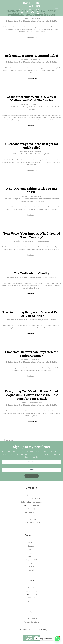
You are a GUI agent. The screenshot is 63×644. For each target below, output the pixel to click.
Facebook (31, 543)
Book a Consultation (32, 594)
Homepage (32, 495)
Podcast (31, 516)
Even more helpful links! (31, 523)
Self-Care (55, 21)
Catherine (25, 19)
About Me (31, 598)
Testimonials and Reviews (32, 498)
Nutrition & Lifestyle (45, 21)
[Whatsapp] (57, 639)
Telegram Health (31, 560)
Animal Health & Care (13, 107)
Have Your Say (31, 601)
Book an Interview (32, 591)
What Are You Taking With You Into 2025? (32, 190)
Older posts (9, 440)
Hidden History (34, 107)
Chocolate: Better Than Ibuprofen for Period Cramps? (32, 354)
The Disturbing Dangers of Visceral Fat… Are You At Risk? (32, 314)
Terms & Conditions (32, 622)
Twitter (31, 567)
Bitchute (31, 549)
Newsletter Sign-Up (32, 512)
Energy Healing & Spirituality (23, 199)
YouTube (32, 563)
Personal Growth (31, 201)
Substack (31, 546)
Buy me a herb (31, 519)
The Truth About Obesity (31, 273)
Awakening (24, 107)
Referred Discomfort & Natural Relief (32, 56)
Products (32, 509)
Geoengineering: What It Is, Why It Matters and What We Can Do (31, 98)
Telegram (31, 556)
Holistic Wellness (12, 21)
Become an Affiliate (31, 505)
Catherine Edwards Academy (31, 502)
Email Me (31, 587)
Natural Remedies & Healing (28, 21)
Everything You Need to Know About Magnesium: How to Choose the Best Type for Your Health (31, 395)
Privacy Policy (32, 619)
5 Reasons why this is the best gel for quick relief (32, 146)
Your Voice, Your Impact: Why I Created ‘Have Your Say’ (31, 235)
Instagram (31, 553)
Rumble (32, 570)
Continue (30, 37)
